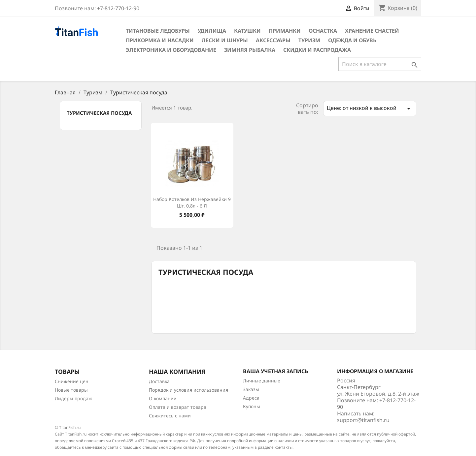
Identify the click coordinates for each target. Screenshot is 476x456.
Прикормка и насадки (160, 40)
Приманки (285, 31)
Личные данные (262, 381)
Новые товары (71, 390)
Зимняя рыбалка (250, 50)
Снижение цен (72, 381)
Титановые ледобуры (158, 31)
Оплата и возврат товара (178, 407)
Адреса (251, 398)
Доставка (159, 381)
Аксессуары (273, 40)
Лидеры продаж (73, 398)
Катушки (247, 31)
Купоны (252, 406)
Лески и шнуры (225, 40)
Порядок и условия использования (188, 390)
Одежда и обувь (352, 40)
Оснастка (323, 31)
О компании (163, 398)
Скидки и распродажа (317, 50)
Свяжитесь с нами (170, 416)
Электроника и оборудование (171, 50)
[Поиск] (380, 64)
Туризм (309, 40)
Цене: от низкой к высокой (370, 108)
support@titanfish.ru (363, 420)
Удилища (212, 31)
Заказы (251, 389)
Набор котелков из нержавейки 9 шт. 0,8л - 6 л (192, 202)
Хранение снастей (372, 31)
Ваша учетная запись (275, 371)
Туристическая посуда (99, 113)
